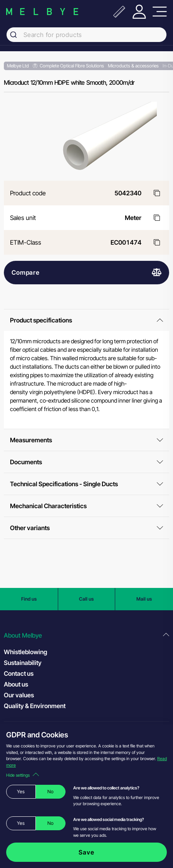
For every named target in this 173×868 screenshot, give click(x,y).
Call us (86, 599)
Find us (29, 599)
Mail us (144, 599)
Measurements (86, 440)
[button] (86, 635)
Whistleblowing (25, 652)
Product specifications (86, 320)
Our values (19, 695)
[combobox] (86, 35)
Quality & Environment (35, 706)
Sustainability (23, 663)
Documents (86, 462)
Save (86, 852)
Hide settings (23, 775)
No (50, 792)
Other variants (86, 528)
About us (16, 684)
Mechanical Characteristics (86, 506)
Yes (21, 792)
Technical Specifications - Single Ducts (86, 484)
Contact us (19, 673)
